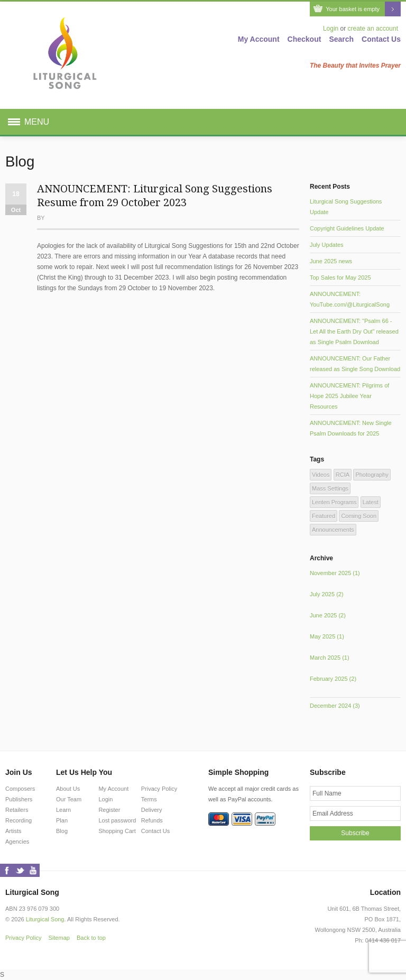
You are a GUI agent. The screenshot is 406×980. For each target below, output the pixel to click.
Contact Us (381, 39)
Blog (62, 831)
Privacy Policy (159, 789)
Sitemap (59, 938)
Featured (324, 516)
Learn (63, 810)
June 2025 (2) (328, 615)
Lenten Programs (334, 502)
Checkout (304, 39)
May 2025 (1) (327, 636)
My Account (259, 39)
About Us (68, 789)
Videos (321, 475)
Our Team (69, 799)
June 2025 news (331, 261)
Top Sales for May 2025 (340, 278)
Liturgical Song (45, 919)
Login (331, 29)
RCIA (343, 475)
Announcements (333, 530)
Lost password (117, 820)
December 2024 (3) (335, 706)
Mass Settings (330, 488)
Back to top (91, 938)
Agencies (17, 842)
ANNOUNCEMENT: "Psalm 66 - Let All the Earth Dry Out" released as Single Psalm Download (354, 331)
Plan (62, 820)
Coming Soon (359, 516)
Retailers (17, 810)
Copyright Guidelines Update (347, 228)
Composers (20, 789)
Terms (149, 799)
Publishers (19, 799)
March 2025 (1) (330, 658)
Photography (372, 475)
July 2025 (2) (327, 594)
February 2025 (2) (333, 679)
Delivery (152, 810)
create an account (373, 29)
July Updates (327, 245)
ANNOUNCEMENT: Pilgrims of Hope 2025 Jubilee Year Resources (349, 396)
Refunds (152, 820)
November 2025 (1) (335, 573)
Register (109, 810)
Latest (371, 502)
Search (341, 39)
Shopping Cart (117, 831)
